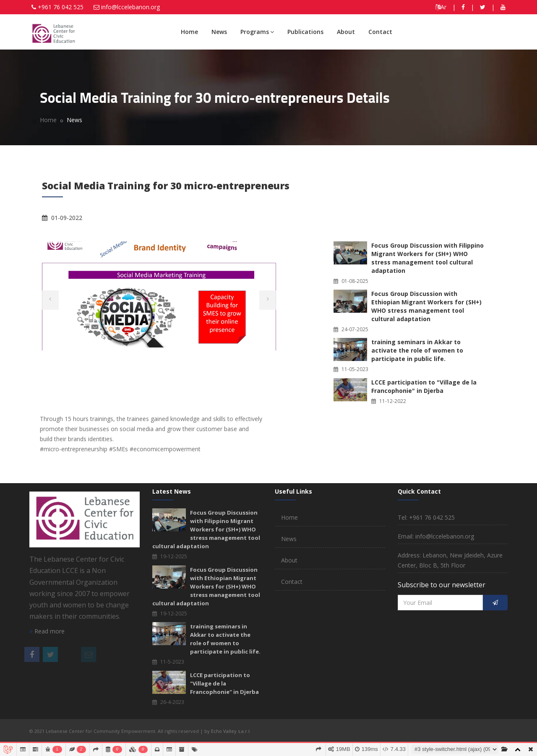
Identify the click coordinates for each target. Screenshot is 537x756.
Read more (47, 631)
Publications (305, 32)
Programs (257, 32)
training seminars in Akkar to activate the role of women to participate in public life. (417, 350)
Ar (441, 7)
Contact (380, 32)
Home (189, 32)
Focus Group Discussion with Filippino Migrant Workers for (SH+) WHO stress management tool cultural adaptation (428, 258)
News (219, 32)
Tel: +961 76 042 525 (426, 517)
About (346, 32)
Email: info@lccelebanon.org (436, 536)
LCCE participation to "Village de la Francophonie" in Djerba (424, 386)
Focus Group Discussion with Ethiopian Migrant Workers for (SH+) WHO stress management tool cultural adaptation (426, 306)
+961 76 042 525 (61, 7)
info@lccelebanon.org (130, 7)
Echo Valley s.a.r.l (230, 731)
